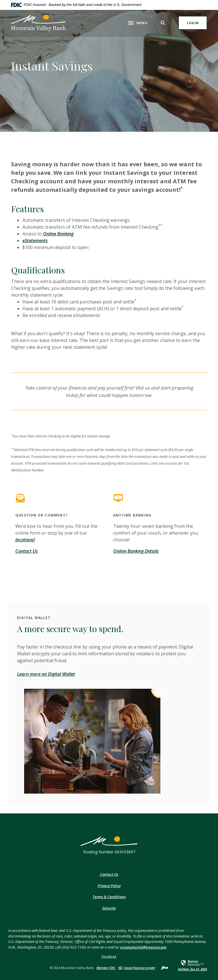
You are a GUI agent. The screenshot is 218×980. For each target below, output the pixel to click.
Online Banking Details (136, 551)
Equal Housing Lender (140, 968)
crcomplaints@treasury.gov (143, 947)
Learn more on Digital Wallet (46, 674)
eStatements (35, 241)
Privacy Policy (109, 886)
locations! (25, 540)
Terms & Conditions (109, 897)
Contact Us (27, 551)
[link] (192, 965)
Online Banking (58, 234)
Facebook (109, 956)
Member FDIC (106, 968)
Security (109, 908)
